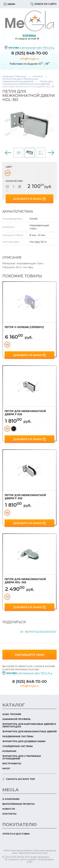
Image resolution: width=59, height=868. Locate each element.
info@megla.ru (29, 59)
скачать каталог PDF (21, 779)
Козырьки (9, 751)
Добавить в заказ (27, 199)
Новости (9, 809)
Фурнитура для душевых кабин (24, 741)
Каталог (38, 76)
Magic (6, 768)
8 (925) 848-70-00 (29, 53)
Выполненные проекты (18, 804)
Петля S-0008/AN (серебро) (24, 327)
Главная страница (14, 76)
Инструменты (12, 764)
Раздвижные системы (18, 736)
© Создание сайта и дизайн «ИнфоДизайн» (29, 859)
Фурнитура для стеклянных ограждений (22, 757)
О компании (11, 799)
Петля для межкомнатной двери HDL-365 (25, 581)
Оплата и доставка (16, 834)
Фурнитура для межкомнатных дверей (29, 731)
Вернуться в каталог (41, 632)
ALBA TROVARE (12, 714)
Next (51, 153)
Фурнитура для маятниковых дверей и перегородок (29, 725)
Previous (8, 153)
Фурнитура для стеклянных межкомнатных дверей (20, 80)
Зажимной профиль (16, 719)
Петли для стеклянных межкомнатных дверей (28, 83)
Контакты (9, 814)
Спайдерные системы (18, 746)
